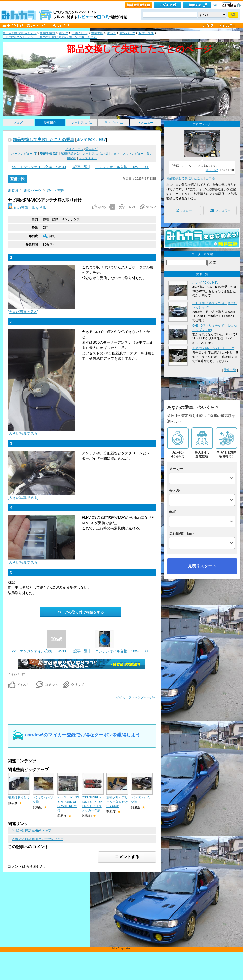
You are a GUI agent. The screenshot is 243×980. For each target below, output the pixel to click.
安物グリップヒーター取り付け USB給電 (119, 802)
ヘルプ (216, 5)
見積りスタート (202, 566)
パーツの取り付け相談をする (81, 612)
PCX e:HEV (80, 33)
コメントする (127, 857)
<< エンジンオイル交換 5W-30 (39, 167)
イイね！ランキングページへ (136, 697)
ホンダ (63, 33)
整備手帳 (97, 33)
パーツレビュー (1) (24, 154)
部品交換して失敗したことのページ (139, 49)
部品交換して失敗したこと (185, 178)
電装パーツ (127, 33)
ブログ (18, 123)
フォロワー (220, 210)
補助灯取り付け (19, 797)
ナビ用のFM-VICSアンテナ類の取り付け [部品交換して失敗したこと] (50, 37)
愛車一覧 (230, 370)
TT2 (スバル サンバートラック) (214, 348)
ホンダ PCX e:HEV (91, 140)
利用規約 (197, 383)
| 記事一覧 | (80, 167)
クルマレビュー (133, 154)
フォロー (184, 210)
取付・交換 (146, 33)
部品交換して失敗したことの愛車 (43, 139)
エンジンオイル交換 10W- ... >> (122, 167)
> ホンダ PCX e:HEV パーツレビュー (38, 839)
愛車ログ (92, 149)
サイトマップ (219, 383)
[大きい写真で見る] (23, 312)
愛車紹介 (50, 123)
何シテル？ (212, 170)
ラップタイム (114, 123)
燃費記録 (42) (70, 154)
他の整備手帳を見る (27, 208)
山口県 (210, 178)
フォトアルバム (82, 123)
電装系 (112, 33)
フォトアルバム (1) (95, 154)
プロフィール (74, 149)
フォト (115, 154)
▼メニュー (146, 123)
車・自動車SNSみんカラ (20, 33)
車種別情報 (48, 33)
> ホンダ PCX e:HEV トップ (32, 831)
